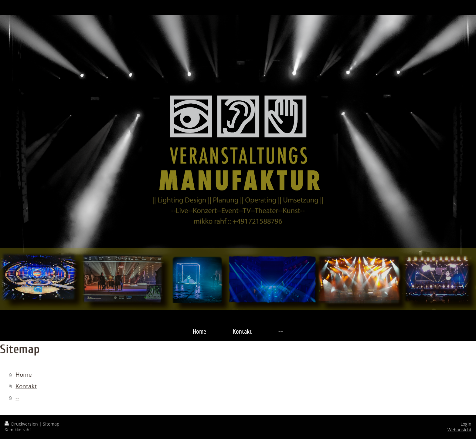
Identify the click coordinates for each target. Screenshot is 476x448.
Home (24, 375)
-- (17, 398)
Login (466, 424)
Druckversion (22, 424)
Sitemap (51, 424)
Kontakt (26, 386)
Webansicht (459, 430)
